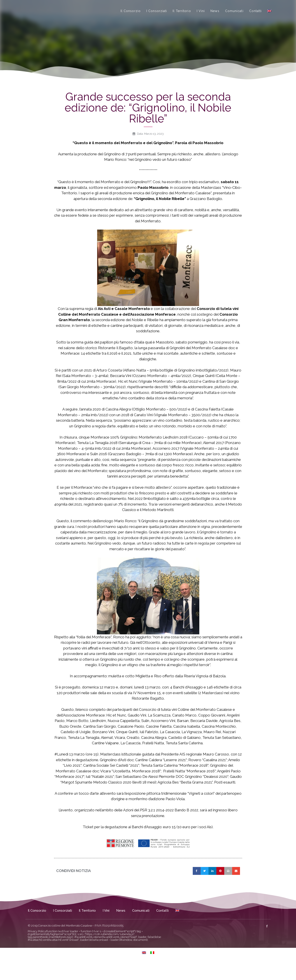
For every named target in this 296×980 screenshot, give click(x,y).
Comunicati (234, 19)
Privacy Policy (37, 947)
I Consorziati (157, 19)
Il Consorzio (131, 19)
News (215, 19)
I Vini (201, 19)
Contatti (256, 19)
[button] (197, 887)
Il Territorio (182, 19)
